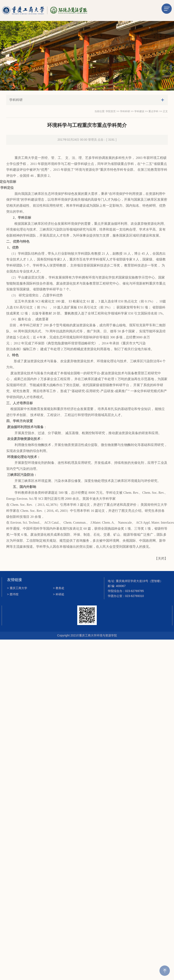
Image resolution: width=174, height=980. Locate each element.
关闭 (161, 559)
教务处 (59, 588)
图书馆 (13, 594)
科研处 (59, 594)
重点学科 (153, 112)
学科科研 (125, 112)
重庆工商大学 (17, 588)
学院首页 (111, 112)
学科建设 (139, 112)
